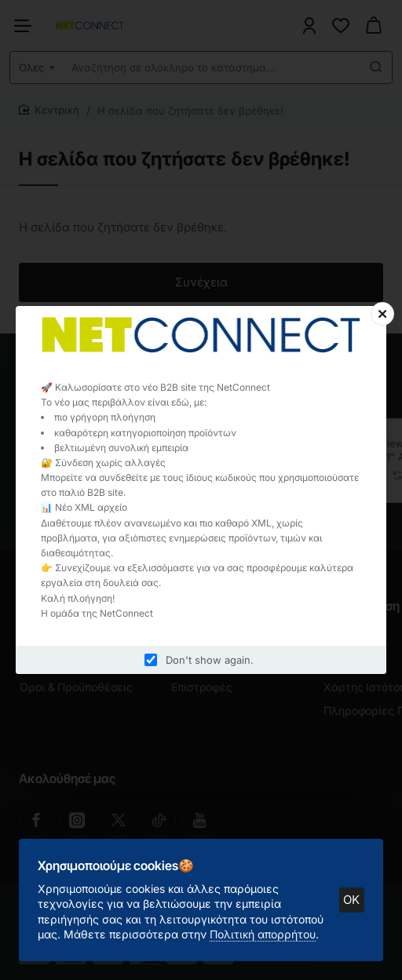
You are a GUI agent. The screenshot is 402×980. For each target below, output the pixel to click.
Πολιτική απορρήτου (269, 928)
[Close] (382, 314)
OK (346, 893)
